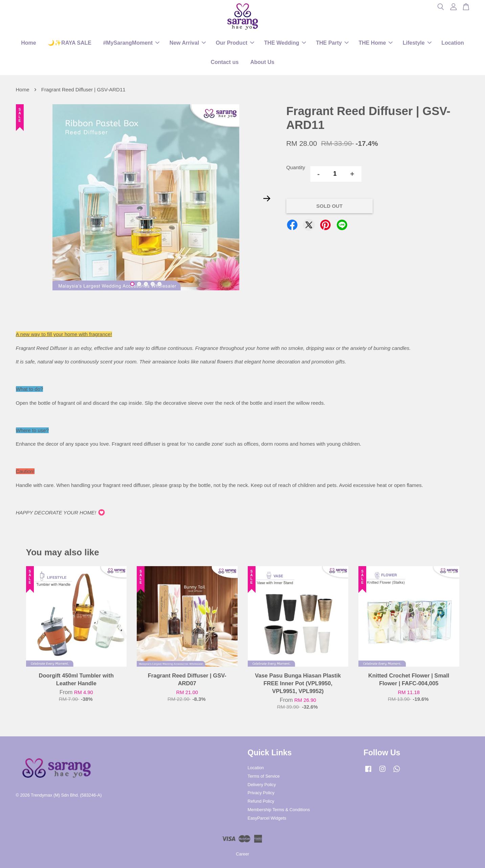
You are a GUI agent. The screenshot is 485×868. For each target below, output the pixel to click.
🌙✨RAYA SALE (70, 43)
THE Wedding (285, 43)
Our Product (235, 43)
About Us (262, 62)
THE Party (332, 43)
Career (242, 854)
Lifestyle (417, 43)
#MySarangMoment (131, 43)
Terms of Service (264, 776)
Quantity (296, 167)
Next (267, 199)
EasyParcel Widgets (267, 818)
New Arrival (188, 43)
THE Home (376, 43)
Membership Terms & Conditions (279, 810)
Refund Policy (261, 801)
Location (453, 43)
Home (28, 43)
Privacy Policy (261, 793)
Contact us (225, 62)
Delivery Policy (262, 785)
